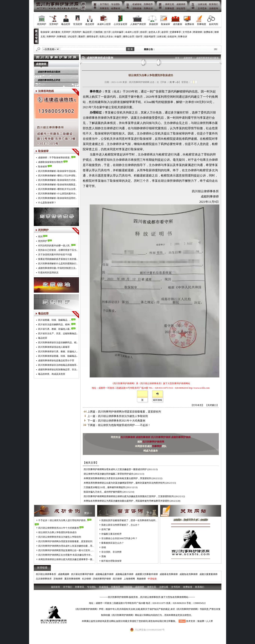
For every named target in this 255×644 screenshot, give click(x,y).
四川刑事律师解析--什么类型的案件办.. (57, 194)
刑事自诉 (148, 8)
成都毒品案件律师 (105, 574)
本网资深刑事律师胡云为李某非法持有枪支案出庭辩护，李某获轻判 (117, 478)
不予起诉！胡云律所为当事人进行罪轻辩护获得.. (62, 520)
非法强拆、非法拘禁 (111, 552)
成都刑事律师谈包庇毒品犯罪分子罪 (56, 361)
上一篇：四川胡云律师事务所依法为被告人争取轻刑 (118, 416)
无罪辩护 (54, 24)
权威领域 (137, 4)
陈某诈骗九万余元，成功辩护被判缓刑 (103, 492)
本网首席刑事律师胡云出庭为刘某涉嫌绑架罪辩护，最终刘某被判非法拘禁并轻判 (124, 483)
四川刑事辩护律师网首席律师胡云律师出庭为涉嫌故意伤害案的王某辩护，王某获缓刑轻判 (129, 496)
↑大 (170, 82)
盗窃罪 (165, 32)
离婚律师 (141, 579)
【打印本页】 (197, 405)
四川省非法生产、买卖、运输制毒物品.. (58, 334)
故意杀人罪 (154, 32)
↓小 (177, 82)
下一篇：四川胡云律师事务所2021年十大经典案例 (116, 421)
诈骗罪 (118, 37)
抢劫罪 (144, 32)
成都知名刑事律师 (189, 574)
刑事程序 (148, 4)
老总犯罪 (90, 24)
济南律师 (58, 579)
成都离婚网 (64, 574)
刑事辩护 (51, 37)
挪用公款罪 (129, 37)
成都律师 (181, 4)
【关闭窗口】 (212, 405)
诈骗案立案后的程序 (111, 534)
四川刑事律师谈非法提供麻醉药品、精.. (58, 343)
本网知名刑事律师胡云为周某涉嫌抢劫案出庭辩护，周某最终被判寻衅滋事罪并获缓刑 (126, 501)
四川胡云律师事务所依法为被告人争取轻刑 (60, 537)
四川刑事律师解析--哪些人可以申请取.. (57, 176)
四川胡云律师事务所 (46, 574)
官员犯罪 (78, 24)
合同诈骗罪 (118, 32)
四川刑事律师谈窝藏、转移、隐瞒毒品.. (58, 356)
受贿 (104, 556)
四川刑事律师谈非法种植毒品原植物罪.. (58, 365)
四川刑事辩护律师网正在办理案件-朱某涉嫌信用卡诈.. (65, 555)
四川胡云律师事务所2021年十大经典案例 (59, 528)
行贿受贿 (98, 32)
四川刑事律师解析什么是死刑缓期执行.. (58, 264)
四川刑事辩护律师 (161, 437)
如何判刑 (214, 24)
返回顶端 (157, 400)
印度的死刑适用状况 (48, 273)
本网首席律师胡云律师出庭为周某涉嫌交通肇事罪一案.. (66, 559)
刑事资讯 (104, 8)
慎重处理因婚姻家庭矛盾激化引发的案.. (58, 259)
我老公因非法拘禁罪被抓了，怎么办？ (120, 525)
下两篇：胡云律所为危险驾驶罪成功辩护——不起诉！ (119, 425)
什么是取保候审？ (47, 203)
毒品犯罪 (66, 24)
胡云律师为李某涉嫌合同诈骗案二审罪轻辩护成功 (108, 474)
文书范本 (202, 8)
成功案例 (178, 24)
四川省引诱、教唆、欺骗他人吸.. (54, 329)
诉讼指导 (181, 8)
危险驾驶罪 (150, 37)
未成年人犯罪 (104, 24)
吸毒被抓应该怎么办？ (113, 543)
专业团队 (116, 4)
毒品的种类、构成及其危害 (52, 374)
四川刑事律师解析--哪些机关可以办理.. (57, 189)
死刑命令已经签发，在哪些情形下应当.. (58, 250)
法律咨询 (214, 8)
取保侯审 (43, 167)
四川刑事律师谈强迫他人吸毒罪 (54, 347)
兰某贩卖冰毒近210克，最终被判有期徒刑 (105, 487)
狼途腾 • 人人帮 (205, 621)
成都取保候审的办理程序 (50, 162)
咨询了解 (106, 529)
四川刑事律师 (128, 437)
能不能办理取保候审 (111, 561)
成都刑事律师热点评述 (49, 80)
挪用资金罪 (92, 37)
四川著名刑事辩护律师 (82, 574)
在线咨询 (172, 37)
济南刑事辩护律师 (102, 579)
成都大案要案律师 (208, 574)
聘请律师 (198, 32)
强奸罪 (139, 37)
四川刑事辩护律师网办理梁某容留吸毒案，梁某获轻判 (65, 541)
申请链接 (152, 579)
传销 (104, 547)
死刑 (40, 237)
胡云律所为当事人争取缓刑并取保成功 (57, 532)
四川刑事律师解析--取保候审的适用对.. (57, 198)
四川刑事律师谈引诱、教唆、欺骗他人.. (58, 352)
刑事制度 (170, 8)
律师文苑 (170, 4)
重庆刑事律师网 (72, 579)
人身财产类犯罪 (138, 24)
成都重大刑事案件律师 (147, 574)
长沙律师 (87, 579)
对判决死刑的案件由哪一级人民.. (54, 246)
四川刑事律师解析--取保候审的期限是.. (57, 185)
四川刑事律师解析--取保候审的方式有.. (57, 180)
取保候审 (165, 24)
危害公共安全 (106, 37)
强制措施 (137, 8)
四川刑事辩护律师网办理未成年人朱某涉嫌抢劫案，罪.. (66, 546)
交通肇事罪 (175, 32)
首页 (177, 58)
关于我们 (104, 4)
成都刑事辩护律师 (181, 437)
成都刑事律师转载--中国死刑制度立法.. (57, 268)
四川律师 (117, 579)
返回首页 (56, 587)
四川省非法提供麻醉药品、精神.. (54, 325)
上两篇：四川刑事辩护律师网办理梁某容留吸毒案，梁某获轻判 (124, 412)
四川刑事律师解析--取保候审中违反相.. (57, 171)
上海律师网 (129, 579)
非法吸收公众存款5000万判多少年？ (119, 538)
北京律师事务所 (44, 579)
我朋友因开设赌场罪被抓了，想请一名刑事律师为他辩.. (129, 520)
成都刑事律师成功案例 (49, 72)
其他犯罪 (153, 24)
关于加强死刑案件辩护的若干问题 (55, 255)
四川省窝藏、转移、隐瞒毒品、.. (54, 320)
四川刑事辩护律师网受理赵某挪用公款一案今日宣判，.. (66, 550)
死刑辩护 (42, 24)
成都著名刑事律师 (169, 574)
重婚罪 (82, 37)
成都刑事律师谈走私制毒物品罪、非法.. (58, 370)
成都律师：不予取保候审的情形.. (54, 158)
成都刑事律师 (143, 437)
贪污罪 (107, 32)
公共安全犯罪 (120, 24)
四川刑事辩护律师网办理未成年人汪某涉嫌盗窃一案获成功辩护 (115, 469)
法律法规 (202, 4)
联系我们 (214, 4)
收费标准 (116, 8)
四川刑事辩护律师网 (153, 442)
